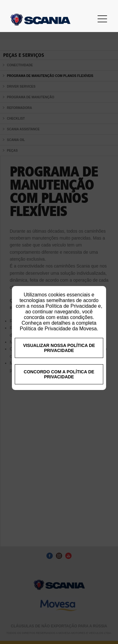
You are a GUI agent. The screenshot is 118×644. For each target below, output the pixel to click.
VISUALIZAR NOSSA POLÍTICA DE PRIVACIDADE (59, 367)
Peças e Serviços (24, 55)
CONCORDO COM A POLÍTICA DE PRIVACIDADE (59, 393)
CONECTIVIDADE (20, 65)
